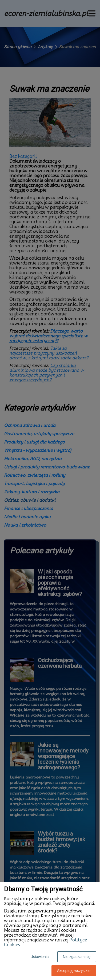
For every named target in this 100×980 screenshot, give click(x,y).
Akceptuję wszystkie (74, 971)
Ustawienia (39, 957)
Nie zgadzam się (77, 957)
